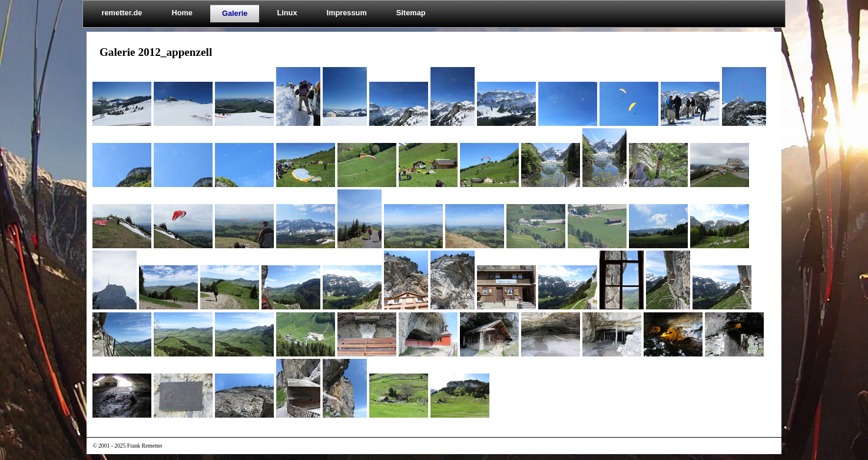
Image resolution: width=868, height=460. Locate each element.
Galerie (235, 13)
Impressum (347, 13)
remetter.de (122, 13)
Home (182, 13)
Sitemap (411, 13)
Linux (287, 13)
